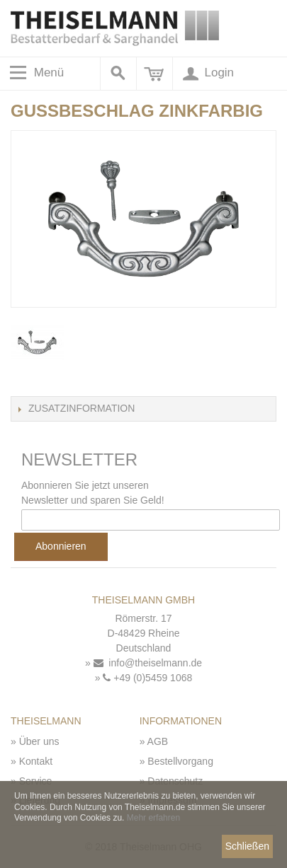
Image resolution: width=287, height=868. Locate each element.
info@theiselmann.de (148, 663)
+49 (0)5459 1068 (147, 678)
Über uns (39, 741)
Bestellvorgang (180, 761)
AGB (158, 741)
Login (207, 74)
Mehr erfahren (153, 818)
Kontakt (36, 761)
